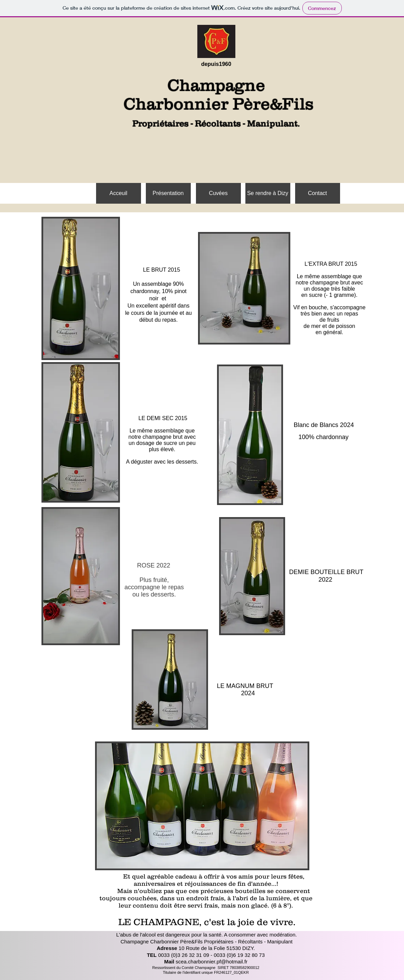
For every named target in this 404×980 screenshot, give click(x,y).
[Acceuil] (119, 193)
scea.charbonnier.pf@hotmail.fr (212, 962)
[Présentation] (168, 193)
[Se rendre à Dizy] (268, 193)
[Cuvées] (218, 193)
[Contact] (318, 193)
